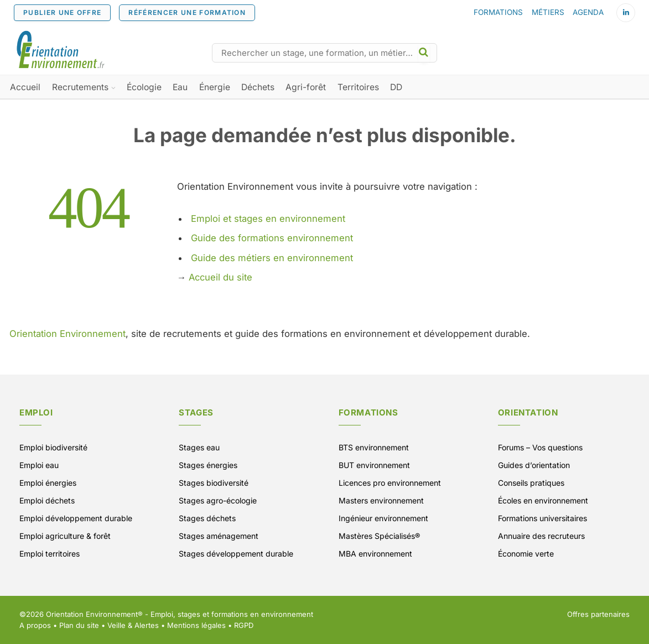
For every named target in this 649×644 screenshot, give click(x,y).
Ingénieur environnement (383, 518)
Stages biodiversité (214, 483)
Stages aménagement (219, 536)
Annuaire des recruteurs (541, 536)
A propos (35, 625)
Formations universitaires (542, 518)
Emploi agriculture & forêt (65, 536)
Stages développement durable (236, 554)
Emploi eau (39, 465)
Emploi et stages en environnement (268, 219)
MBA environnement (375, 554)
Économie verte (526, 554)
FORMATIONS (498, 12)
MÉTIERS (548, 12)
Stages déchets (207, 518)
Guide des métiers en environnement (272, 258)
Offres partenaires (598, 614)
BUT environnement (374, 465)
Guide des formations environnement (272, 238)
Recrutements (80, 87)
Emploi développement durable (76, 518)
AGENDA (588, 12)
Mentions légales (196, 625)
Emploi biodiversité (53, 447)
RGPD (244, 625)
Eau (180, 87)
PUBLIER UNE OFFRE (62, 12)
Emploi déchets (47, 500)
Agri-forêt (306, 87)
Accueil (25, 87)
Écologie (144, 87)
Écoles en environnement (543, 500)
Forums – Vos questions (540, 447)
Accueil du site (220, 277)
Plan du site (79, 625)
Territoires (358, 87)
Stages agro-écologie (218, 500)
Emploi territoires (50, 554)
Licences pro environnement (390, 483)
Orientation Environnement (68, 334)
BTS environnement (374, 447)
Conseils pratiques (531, 483)
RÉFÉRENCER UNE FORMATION (187, 12)
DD (396, 87)
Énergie (215, 87)
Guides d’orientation (534, 465)
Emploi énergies (48, 483)
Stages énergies (208, 465)
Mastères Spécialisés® (379, 536)
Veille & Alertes (133, 625)
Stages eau (199, 447)
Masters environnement (381, 500)
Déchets (258, 87)
